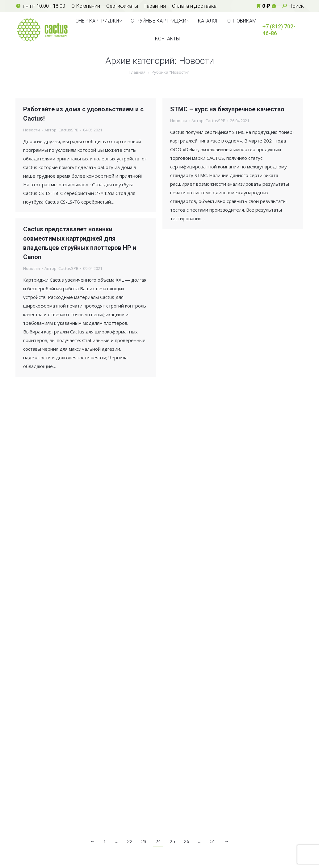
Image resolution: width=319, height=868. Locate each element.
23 (144, 841)
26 (187, 841)
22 (130, 841)
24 (158, 841)
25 (172, 841)
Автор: (61, 130)
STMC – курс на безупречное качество (227, 109)
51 (213, 841)
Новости (31, 130)
